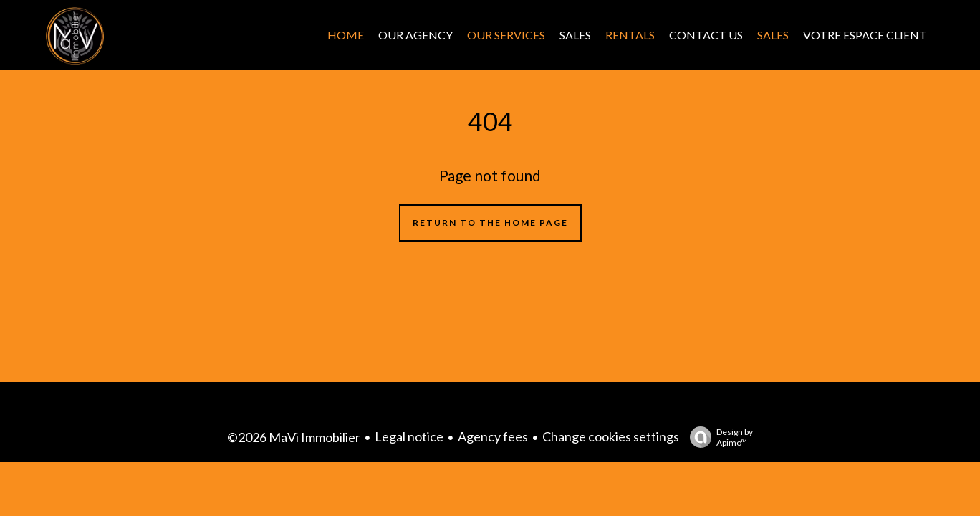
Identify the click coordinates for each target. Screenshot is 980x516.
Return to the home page (490, 223)
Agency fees (493, 436)
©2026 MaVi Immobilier (294, 437)
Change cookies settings (611, 436)
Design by (718, 437)
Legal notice (409, 436)
